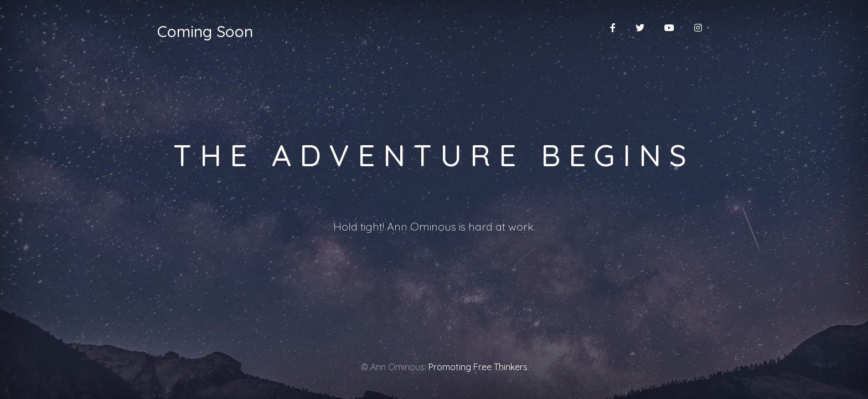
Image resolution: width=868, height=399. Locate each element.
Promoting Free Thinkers (478, 367)
